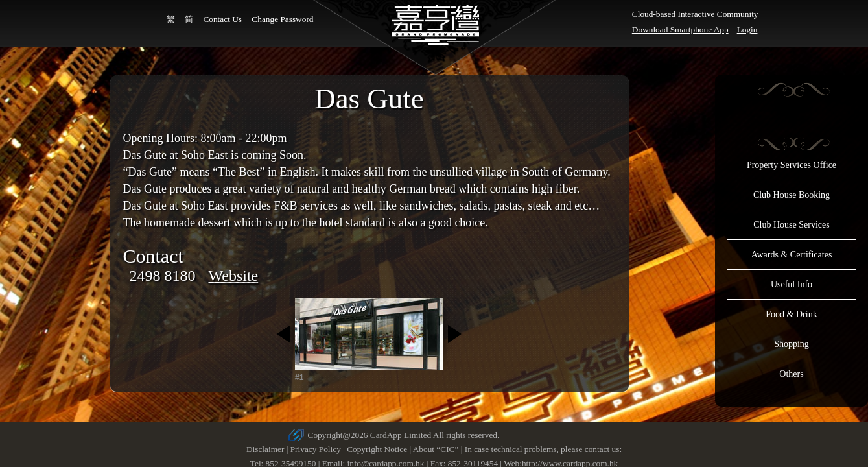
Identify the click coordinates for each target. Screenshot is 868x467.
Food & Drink (791, 314)
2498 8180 (163, 276)
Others (791, 374)
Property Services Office (792, 165)
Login (747, 30)
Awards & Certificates (792, 255)
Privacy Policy (316, 449)
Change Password (282, 19)
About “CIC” (436, 449)
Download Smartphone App (680, 30)
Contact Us (222, 19)
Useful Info (792, 284)
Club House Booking (792, 195)
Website (234, 276)
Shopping (792, 344)
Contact (153, 256)
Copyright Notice (377, 449)
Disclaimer (265, 449)
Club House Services (791, 225)
